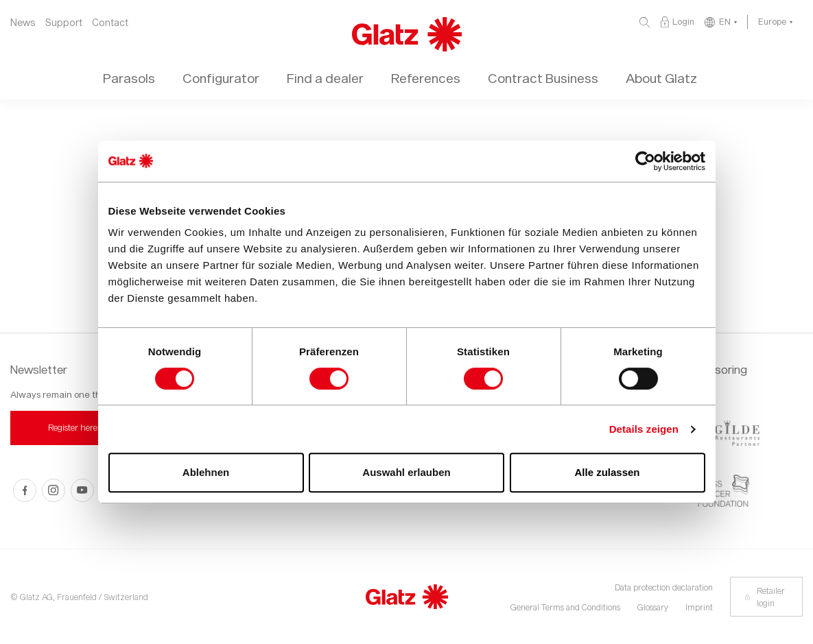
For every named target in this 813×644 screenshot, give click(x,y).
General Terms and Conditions (565, 607)
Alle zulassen (607, 472)
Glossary (653, 607)
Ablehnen (206, 472)
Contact (110, 22)
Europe (772, 21)
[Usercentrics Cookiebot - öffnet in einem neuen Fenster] (645, 161)
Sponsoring (717, 369)
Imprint (699, 607)
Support (64, 22)
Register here (73, 427)
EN (725, 21)
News (23, 22)
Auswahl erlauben (406, 472)
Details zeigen (644, 429)
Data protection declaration (664, 587)
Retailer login (765, 597)
